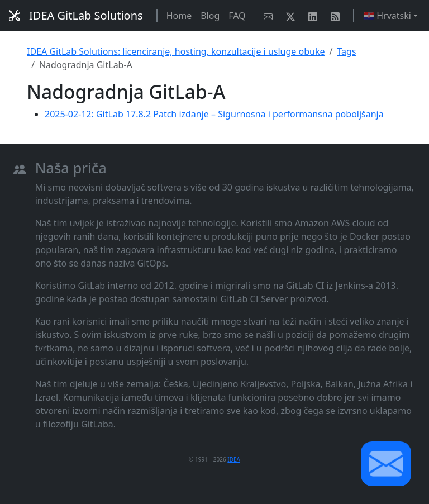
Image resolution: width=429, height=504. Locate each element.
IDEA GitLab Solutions (76, 15)
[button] (386, 464)
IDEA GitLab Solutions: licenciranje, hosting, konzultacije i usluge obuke (176, 51)
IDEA (234, 459)
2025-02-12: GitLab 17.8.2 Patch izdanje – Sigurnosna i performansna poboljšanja (214, 114)
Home (179, 16)
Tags (346, 51)
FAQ (237, 16)
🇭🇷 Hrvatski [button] (387, 16)
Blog (210, 16)
